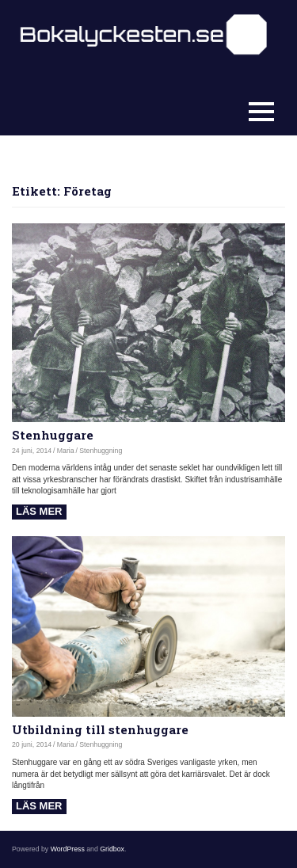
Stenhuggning (101, 451)
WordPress (68, 849)
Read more (39, 512)
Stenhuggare (53, 435)
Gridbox (112, 849)
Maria (66, 451)
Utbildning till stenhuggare (100, 729)
